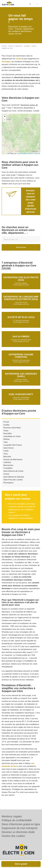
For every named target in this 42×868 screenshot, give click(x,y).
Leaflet (8, 153)
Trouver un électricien (15, 46)
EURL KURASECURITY (21, 394)
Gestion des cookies (13, 836)
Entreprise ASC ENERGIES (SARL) (21, 375)
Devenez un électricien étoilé (18, 832)
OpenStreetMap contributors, (26, 153)
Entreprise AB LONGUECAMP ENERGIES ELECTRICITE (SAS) (21, 298)
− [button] (5, 120)
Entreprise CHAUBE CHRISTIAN (21, 356)
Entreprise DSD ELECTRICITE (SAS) (21, 279)
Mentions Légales (12, 816)
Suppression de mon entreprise (20, 828)
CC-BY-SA (37, 153)
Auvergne (27, 46)
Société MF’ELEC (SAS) (21, 317)
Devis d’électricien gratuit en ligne (21, 824)
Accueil (4, 46)
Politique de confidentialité (17, 820)
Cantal (34, 46)
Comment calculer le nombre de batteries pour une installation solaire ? (22, 510)
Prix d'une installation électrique (22, 504)
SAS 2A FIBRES (21, 336)
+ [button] (5, 117)
